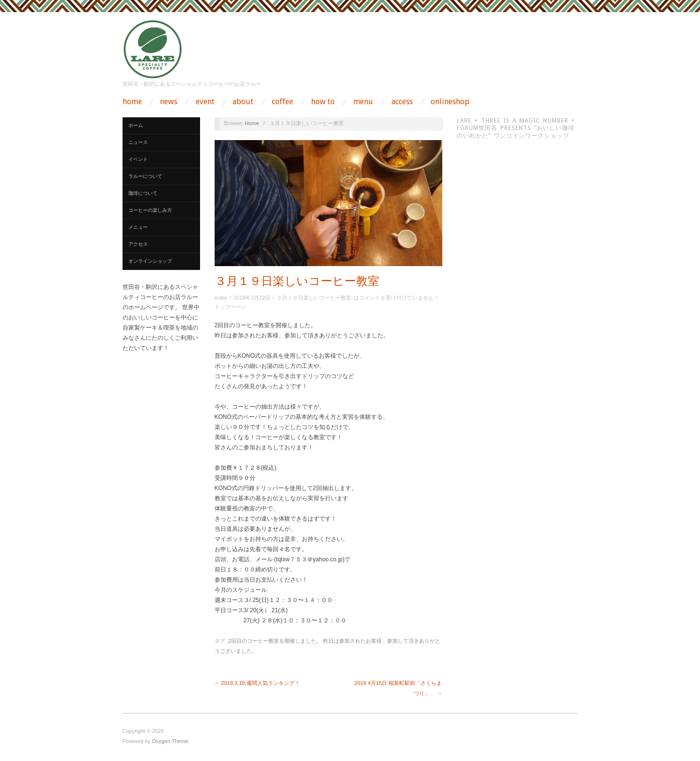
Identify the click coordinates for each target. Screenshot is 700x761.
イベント (138, 159)
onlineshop (450, 102)
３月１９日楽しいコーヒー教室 (297, 281)
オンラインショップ (150, 261)
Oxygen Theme (170, 741)
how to (323, 102)
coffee (282, 102)
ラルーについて (145, 176)
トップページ (231, 307)
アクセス (138, 244)
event (205, 102)
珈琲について (143, 193)
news (169, 102)
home (132, 102)
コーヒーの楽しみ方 (150, 210)
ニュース (138, 142)
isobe (221, 298)
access (402, 102)
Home (252, 123)
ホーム (136, 125)
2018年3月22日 (252, 298)
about (243, 102)
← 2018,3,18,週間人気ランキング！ (257, 683)
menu (363, 102)
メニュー (138, 227)
